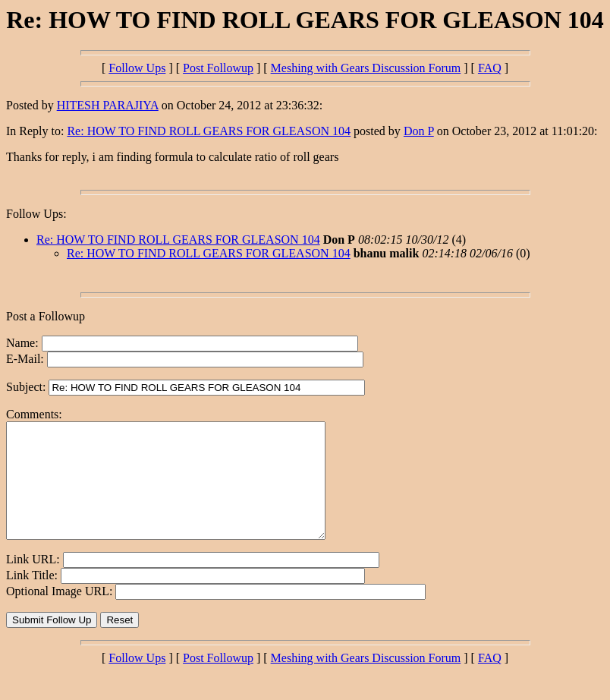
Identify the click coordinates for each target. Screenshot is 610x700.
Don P (419, 131)
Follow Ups (137, 68)
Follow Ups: (36, 214)
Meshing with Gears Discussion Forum (366, 68)
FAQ (490, 68)
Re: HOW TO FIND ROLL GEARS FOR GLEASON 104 (209, 131)
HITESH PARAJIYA (108, 105)
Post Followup (218, 68)
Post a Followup (46, 316)
